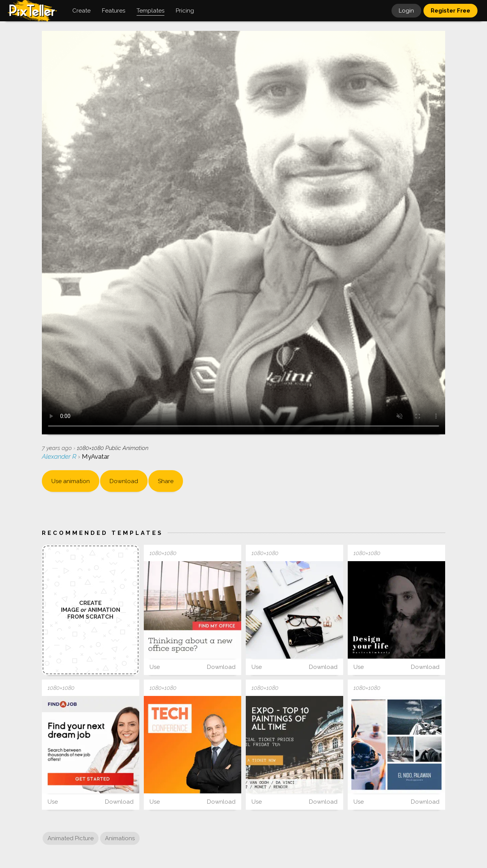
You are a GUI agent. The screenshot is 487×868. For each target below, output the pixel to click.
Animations (120, 838)
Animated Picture (71, 838)
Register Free (450, 11)
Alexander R (60, 456)
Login (406, 11)
